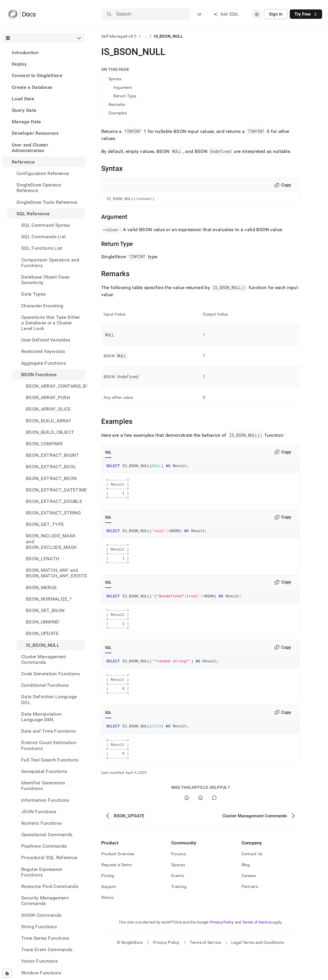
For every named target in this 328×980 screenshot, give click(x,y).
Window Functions (41, 973)
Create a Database (32, 87)
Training (179, 914)
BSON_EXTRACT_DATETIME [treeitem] (55, 490)
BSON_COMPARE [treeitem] (44, 444)
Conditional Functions (45, 685)
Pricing (108, 903)
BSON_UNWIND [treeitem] (43, 622)
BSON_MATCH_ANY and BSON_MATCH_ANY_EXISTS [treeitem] (55, 573)
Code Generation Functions (50, 674)
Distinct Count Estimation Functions (49, 745)
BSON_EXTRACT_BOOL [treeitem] (51, 467)
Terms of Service (257, 950)
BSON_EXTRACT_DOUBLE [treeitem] (54, 501)
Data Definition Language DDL (49, 699)
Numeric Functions (41, 823)
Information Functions (45, 800)
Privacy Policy (222, 950)
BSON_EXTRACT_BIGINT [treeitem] (53, 455)
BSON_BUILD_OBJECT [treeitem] (50, 432)
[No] (200, 825)
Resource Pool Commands (50, 886)
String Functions (39, 927)
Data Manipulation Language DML (41, 717)
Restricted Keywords (43, 351)
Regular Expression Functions (42, 872)
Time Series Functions (45, 938)
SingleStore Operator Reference (39, 188)
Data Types (33, 294)
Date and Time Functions (48, 731)
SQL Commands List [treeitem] (43, 237)
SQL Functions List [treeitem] (42, 248)
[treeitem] (44, 52)
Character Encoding (42, 306)
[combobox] (257, 14)
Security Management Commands (45, 901)
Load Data (23, 99)
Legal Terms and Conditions (258, 970)
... (145, 36)
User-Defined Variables (46, 340)
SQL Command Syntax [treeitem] (46, 225)
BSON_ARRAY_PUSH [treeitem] (48, 397)
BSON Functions (39, 375)
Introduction (25, 52)
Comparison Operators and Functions (50, 263)
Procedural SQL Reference (49, 857)
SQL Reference (33, 214)
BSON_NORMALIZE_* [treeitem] (49, 599)
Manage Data (26, 122)
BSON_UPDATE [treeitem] (42, 633)
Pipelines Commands (44, 846)
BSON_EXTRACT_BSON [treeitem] (51, 478)
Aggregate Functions (44, 363)
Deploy (19, 64)
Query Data (24, 110)
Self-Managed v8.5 (119, 36)
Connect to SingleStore (37, 75)
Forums (179, 881)
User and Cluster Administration (30, 148)
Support (109, 914)
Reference (23, 162)
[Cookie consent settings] (7, 973)
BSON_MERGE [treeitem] (41, 587)
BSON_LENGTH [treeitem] (43, 559)
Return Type (125, 96)
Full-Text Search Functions (50, 760)
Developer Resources (35, 133)
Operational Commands (47, 835)
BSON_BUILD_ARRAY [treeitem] (49, 421)
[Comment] (214, 825)
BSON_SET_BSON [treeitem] (45, 610)
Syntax (115, 79)
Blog (246, 892)
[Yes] (187, 825)
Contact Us (252, 881)
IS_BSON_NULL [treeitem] (43, 645)
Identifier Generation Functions (43, 786)
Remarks (117, 104)
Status (108, 925)
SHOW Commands (41, 915)
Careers (249, 903)
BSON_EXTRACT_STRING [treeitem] (53, 513)
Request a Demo (117, 892)
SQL (108, 453)
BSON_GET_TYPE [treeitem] (45, 524)
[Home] (22, 14)
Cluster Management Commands (44, 659)
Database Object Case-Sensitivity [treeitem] (46, 280)
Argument (123, 87)
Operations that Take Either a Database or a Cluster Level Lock (51, 323)
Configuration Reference (43, 173)
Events (178, 903)
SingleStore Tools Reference (47, 202)
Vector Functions (39, 961)
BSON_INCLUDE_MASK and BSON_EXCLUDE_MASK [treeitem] (51, 541)
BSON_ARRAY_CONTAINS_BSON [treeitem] (55, 386)
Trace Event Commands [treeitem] (47, 950)
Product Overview (118, 881)
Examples (118, 113)
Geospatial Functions (44, 771)
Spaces (178, 892)
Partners (250, 914)
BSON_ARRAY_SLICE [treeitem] (48, 409)
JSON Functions (39, 812)
